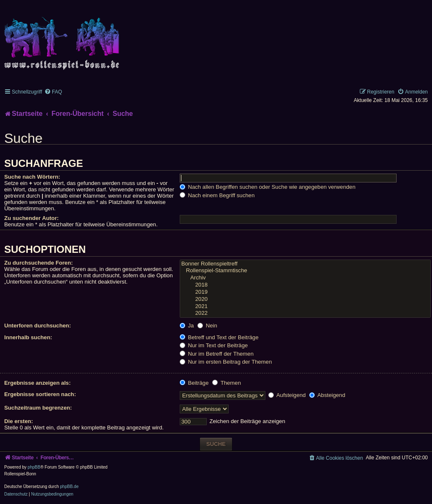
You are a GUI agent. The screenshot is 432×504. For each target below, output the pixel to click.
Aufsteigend (287, 395)
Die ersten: (19, 421)
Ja (187, 326)
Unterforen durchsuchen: (38, 326)
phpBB (34, 467)
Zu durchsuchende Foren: (39, 263)
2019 (305, 292)
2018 (305, 285)
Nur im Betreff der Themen (217, 354)
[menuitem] (53, 92)
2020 (305, 299)
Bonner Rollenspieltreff (305, 264)
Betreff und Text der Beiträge (219, 337)
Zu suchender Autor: (31, 218)
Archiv (305, 278)
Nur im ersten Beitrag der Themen (226, 362)
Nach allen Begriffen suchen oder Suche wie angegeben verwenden (268, 187)
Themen (227, 383)
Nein (207, 326)
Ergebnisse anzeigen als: (38, 383)
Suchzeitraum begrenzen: (38, 408)
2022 (305, 313)
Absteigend (327, 395)
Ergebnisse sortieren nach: (40, 394)
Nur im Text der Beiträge (214, 345)
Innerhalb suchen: (28, 337)
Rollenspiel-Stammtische (305, 271)
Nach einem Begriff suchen (217, 195)
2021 (305, 307)
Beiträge (194, 383)
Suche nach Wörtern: (32, 177)
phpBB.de (69, 487)
